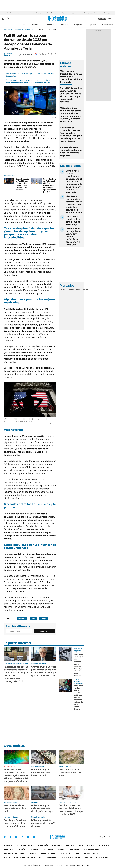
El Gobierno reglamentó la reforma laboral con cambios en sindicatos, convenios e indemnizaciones (75, 204)
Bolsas (69, 290)
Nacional (49, 849)
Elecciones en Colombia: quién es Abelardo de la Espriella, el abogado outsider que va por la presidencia (71, 134)
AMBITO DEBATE (79, 865)
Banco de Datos (87, 845)
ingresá (110, 19)
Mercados (104, 845)
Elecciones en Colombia (88, 13)
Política (64, 25)
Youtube (28, 837)
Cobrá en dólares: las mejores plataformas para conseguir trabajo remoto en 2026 (71, 810)
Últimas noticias (25, 845)
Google (43, 619)
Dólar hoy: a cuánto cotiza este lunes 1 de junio (70, 772)
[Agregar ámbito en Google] (28, 54)
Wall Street (29, 30)
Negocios (78, 25)
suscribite (102, 19)
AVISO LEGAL (51, 858)
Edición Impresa (91, 849)
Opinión (92, 25)
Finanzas (51, 25)
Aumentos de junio (35, 13)
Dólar (23, 25)
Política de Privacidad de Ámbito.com (22, 858)
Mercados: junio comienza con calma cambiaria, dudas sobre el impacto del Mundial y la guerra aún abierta (71, 115)
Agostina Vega (105, 13)
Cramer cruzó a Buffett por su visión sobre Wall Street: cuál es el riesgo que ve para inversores (44, 671)
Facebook (11, 837)
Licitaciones (102, 858)
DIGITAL (33, 865)
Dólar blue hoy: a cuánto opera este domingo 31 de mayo (42, 808)
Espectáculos (48, 854)
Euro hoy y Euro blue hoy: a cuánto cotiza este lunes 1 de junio (15, 823)
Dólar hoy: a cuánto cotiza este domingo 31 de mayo (73, 220)
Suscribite (44, 631)
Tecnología (65, 854)
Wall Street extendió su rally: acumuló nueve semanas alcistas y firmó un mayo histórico (78, 665)
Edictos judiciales (71, 858)
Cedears (85, 290)
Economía (36, 25)
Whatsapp (34, 837)
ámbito (7, 30)
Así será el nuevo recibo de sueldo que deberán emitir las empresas (71, 151)
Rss (77, 854)
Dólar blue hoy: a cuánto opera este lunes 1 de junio (41, 772)
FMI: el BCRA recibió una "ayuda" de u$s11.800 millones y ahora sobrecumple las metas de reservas (71, 95)
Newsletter (110, 24)
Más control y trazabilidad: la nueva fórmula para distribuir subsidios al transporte (71, 77)
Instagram (16, 837)
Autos (33, 854)
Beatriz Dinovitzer (8, 54)
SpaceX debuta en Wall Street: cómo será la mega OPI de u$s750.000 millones (22, 184)
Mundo (61, 849)
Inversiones (73, 13)
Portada (8, 845)
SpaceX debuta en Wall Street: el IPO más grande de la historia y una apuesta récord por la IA (50, 185)
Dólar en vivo (20, 13)
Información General (15, 854)
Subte (62, 13)
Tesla (33, 619)
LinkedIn (22, 837)
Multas (88, 858)
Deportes (74, 849)
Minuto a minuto (12, 766)
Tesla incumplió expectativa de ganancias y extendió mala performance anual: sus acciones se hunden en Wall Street (29, 81)
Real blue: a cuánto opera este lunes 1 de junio (15, 808)
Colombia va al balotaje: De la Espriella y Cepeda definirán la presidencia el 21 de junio (73, 237)
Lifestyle (35, 849)
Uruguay (106, 25)
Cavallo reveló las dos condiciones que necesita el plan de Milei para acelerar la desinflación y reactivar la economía (74, 182)
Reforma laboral (51, 13)
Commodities (77, 290)
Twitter (5, 837)
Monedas (63, 290)
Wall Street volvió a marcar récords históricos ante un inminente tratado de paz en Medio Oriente (78, 697)
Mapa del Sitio (91, 854)
